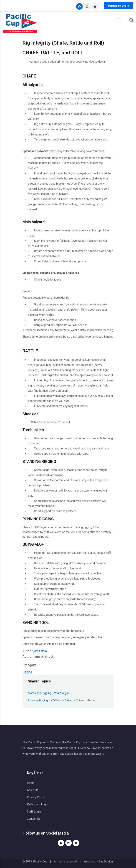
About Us (33, 790)
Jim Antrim (40, 651)
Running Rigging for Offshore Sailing (51, 700)
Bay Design (106, 861)
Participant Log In (119, 6)
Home (31, 783)
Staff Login (34, 812)
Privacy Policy (36, 797)
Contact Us (34, 819)
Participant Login (37, 804)
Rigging (27, 672)
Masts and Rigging (40, 693)
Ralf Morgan (62, 693)
